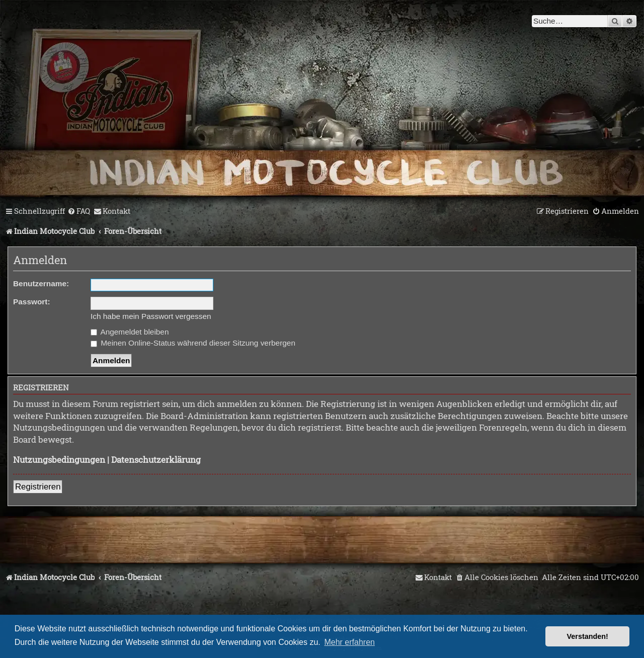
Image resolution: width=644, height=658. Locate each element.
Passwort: (32, 302)
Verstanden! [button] (588, 636)
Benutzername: (41, 283)
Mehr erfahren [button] (349, 642)
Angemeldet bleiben (130, 332)
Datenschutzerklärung (156, 460)
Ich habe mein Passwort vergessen (151, 316)
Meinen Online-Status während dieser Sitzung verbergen (193, 343)
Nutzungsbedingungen (59, 460)
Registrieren (38, 487)
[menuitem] (79, 211)
